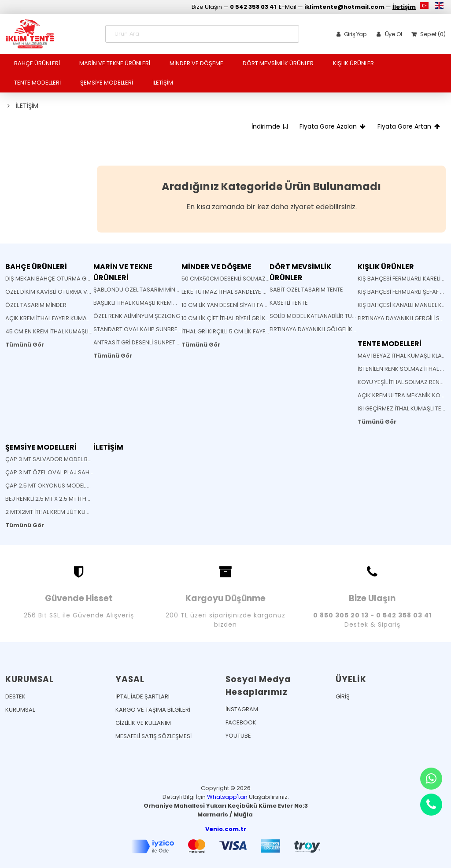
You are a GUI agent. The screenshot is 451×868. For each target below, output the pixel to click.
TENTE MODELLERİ (37, 83)
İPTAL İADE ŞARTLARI (142, 696)
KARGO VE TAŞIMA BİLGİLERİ (153, 710)
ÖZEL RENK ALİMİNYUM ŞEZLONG (137, 316)
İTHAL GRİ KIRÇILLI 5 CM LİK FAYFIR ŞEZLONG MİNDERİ (251, 331)
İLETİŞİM (163, 83)
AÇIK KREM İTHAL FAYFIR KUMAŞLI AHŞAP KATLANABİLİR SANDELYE (93, 318)
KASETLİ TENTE (289, 303)
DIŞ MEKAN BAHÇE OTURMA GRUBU (53, 279)
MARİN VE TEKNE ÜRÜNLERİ (115, 63)
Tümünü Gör (25, 345)
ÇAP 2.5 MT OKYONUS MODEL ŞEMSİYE (57, 486)
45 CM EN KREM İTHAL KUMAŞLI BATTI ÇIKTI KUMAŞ (73, 331)
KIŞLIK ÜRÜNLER (353, 63)
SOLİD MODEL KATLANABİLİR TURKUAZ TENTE (329, 316)
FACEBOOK (241, 722)
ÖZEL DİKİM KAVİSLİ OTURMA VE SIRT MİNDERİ (66, 292)
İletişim (404, 7)
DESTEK (15, 696)
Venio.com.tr (226, 829)
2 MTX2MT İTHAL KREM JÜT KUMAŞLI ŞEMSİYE (65, 512)
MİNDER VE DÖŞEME (196, 63)
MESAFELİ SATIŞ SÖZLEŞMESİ (153, 736)
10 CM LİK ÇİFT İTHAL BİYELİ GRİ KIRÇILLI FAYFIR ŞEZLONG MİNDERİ (266, 318)
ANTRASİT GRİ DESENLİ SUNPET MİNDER (145, 342)
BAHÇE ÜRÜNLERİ (37, 63)
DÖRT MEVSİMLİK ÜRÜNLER (278, 63)
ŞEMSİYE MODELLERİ (107, 83)
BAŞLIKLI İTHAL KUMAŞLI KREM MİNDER (144, 303)
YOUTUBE (238, 736)
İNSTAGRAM (242, 709)
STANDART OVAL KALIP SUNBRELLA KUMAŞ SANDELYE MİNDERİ (176, 329)
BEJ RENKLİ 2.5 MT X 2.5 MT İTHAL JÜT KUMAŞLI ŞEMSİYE (79, 499)
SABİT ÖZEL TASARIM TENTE (306, 290)
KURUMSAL (20, 710)
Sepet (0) (427, 34)
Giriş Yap (350, 34)
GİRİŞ (343, 696)
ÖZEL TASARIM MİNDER (36, 305)
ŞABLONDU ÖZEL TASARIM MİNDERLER (144, 290)
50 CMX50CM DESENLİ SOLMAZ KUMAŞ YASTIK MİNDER (255, 279)
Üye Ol (387, 34)
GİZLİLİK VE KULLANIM (143, 723)
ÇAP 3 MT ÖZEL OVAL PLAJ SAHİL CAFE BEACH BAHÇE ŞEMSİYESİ (91, 472)
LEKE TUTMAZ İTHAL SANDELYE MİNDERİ (233, 292)
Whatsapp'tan (227, 797)
